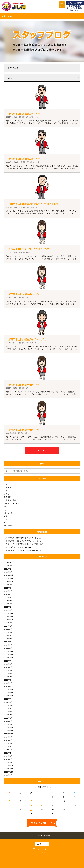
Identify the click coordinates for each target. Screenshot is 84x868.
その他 (7, 519)
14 (31, 805)
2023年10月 (9, 658)
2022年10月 (9, 696)
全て (6, 484)
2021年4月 (8, 753)
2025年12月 (9, 575)
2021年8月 (8, 740)
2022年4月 (8, 715)
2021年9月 (8, 737)
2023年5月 (8, 674)
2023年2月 (8, 683)
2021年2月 (8, 759)
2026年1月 (8, 572)
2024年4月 (8, 639)
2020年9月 (8, 775)
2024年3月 (8, 642)
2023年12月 (9, 651)
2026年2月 (8, 569)
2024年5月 (8, 636)
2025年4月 (8, 601)
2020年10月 (9, 772)
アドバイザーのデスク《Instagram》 (18, 547)
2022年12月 (9, 689)
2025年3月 (8, 604)
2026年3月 (8, 566)
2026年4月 (8, 563)
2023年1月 (8, 686)
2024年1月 (8, 648)
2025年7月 (8, 591)
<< (35, 787)
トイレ (7, 491)
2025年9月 (8, 585)
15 (42, 805)
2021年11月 (9, 731)
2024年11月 (9, 616)
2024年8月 (8, 626)
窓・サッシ (8, 513)
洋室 (6, 507)
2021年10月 (9, 734)
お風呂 (7, 494)
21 (31, 809)
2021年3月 (8, 756)
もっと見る (42, 450)
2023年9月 (8, 661)
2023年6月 (8, 670)
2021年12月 (9, 728)
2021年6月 (8, 747)
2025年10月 (9, 582)
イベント (8, 522)
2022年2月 (8, 721)
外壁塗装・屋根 (10, 500)
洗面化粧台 (8, 497)
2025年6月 (8, 594)
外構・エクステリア (12, 503)
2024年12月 (9, 613)
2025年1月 (8, 610)
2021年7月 (8, 743)
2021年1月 (8, 762)
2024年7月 (8, 629)
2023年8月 (8, 664)
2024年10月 (9, 620)
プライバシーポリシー (42, 849)
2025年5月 (8, 597)
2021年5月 (8, 750)
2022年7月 (8, 705)
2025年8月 (8, 588)
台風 (6, 516)
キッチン (8, 488)
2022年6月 (8, 708)
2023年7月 (8, 667)
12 (9, 805)
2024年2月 (8, 645)
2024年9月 (8, 623)
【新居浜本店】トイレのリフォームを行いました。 (24, 550)
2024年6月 (8, 632)
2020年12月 (9, 766)
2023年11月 (9, 655)
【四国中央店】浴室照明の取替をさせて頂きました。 (25, 544)
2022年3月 (8, 718)
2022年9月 (8, 699)
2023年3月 (8, 680)
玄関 (6, 510)
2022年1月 (8, 724)
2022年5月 (8, 712)
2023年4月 (8, 677)
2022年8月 (8, 702)
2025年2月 (8, 607)
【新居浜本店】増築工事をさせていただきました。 (24, 541)
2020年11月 (9, 769)
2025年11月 (9, 578)
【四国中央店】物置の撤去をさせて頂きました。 (23, 538)
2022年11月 (9, 693)
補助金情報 (8, 526)
